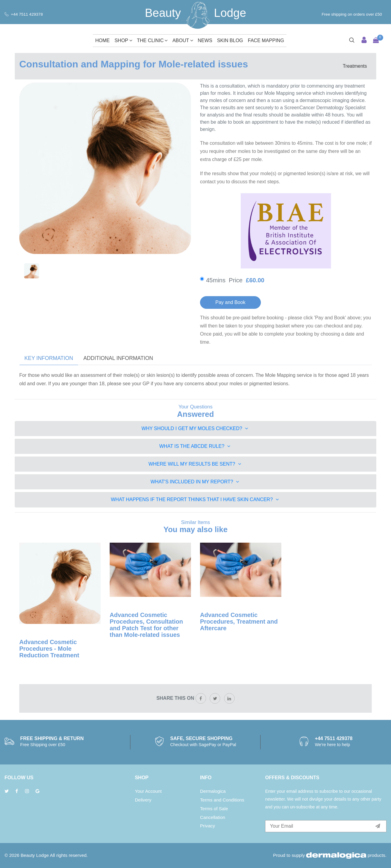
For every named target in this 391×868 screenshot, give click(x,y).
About (183, 40)
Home (102, 40)
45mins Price (240, 280)
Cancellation (213, 817)
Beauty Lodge (35, 855)
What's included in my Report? (195, 482)
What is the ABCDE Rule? (195, 446)
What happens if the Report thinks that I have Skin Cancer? (195, 499)
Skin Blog (230, 40)
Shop (123, 40)
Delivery (143, 800)
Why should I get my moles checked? (195, 428)
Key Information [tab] (49, 358)
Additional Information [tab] (118, 358)
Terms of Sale (214, 809)
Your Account (148, 791)
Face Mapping (266, 40)
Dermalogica (213, 791)
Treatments (355, 66)
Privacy (208, 826)
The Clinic (152, 40)
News (205, 40)
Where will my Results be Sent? (195, 464)
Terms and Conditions (222, 800)
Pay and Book (230, 302)
